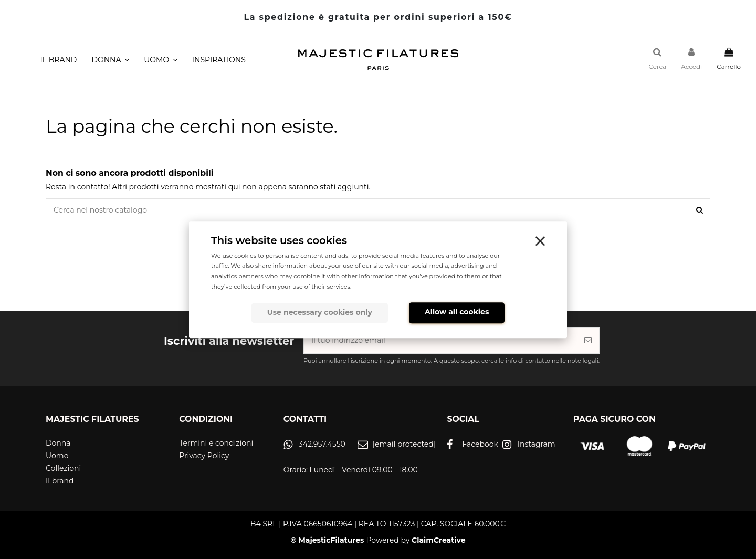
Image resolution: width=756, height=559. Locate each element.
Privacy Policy (204, 456)
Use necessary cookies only (320, 313)
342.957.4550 (322, 444)
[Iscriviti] (588, 340)
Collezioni (63, 468)
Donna (58, 443)
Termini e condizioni (216, 443)
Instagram (537, 444)
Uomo (57, 456)
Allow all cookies (457, 312)
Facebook (480, 444)
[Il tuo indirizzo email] (440, 340)
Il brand (60, 481)
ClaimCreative (439, 540)
